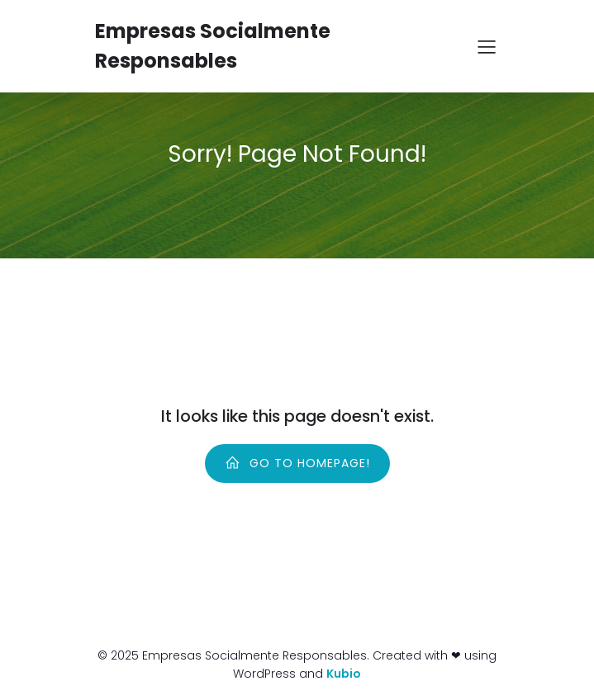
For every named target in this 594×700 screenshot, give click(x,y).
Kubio (344, 674)
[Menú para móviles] (487, 46)
